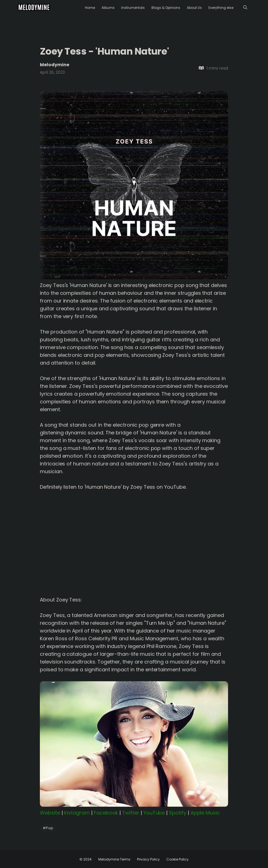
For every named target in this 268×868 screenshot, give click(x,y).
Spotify (178, 813)
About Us (194, 8)
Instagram (77, 813)
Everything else (221, 8)
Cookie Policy (177, 859)
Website (50, 813)
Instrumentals (133, 8)
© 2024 (86, 859)
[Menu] (245, 7)
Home (90, 8)
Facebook (106, 813)
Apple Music (205, 813)
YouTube (154, 813)
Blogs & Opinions (166, 8)
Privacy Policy (148, 859)
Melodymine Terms (114, 859)
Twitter (131, 813)
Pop (48, 828)
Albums (108, 8)
